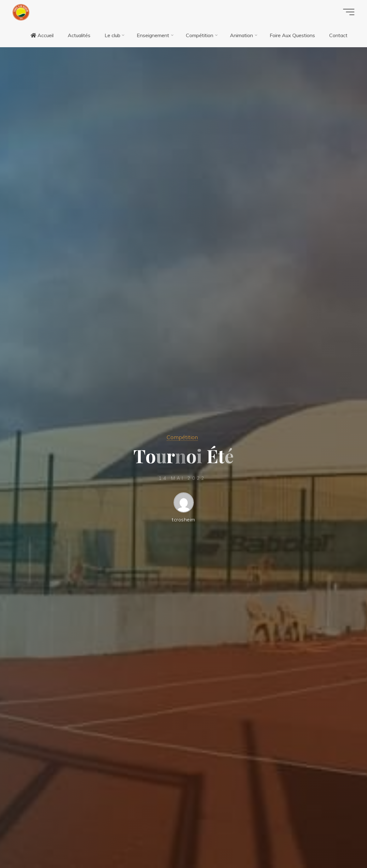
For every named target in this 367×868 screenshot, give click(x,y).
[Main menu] (349, 12)
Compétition (182, 437)
